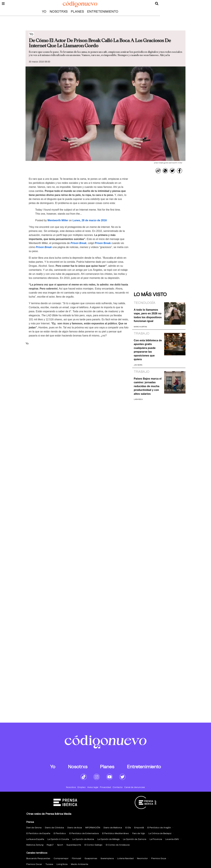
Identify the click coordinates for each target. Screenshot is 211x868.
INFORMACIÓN (93, 828)
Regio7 (50, 845)
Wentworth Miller (58, 220)
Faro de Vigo (139, 834)
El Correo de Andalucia (118, 845)
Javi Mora (138, 365)
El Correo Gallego (93, 845)
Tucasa (49, 864)
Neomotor (142, 859)
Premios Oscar (34, 864)
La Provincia (156, 839)
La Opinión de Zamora (135, 839)
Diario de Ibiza (75, 828)
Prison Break (79, 243)
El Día (128, 828)
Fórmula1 (76, 859)
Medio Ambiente (80, 864)
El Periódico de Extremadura (84, 834)
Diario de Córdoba (54, 828)
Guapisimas (91, 859)
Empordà (139, 828)
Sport (60, 845)
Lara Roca (138, 399)
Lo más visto (150, 295)
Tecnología (145, 303)
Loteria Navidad (125, 859)
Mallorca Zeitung (35, 845)
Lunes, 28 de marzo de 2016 (90, 220)
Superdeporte (74, 845)
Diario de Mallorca (113, 828)
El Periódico (60, 834)
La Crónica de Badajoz (160, 834)
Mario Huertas (140, 327)
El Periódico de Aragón (159, 828)
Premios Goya (159, 859)
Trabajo (142, 334)
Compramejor (61, 859)
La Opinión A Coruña (58, 839)
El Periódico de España (38, 834)
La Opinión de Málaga (108, 839)
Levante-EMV (172, 839)
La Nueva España (35, 839)
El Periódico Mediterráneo (116, 834)
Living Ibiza (62, 864)
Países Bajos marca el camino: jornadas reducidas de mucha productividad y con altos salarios (148, 386)
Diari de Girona (34, 828)
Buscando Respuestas (38, 859)
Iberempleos (107, 859)
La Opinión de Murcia (83, 839)
